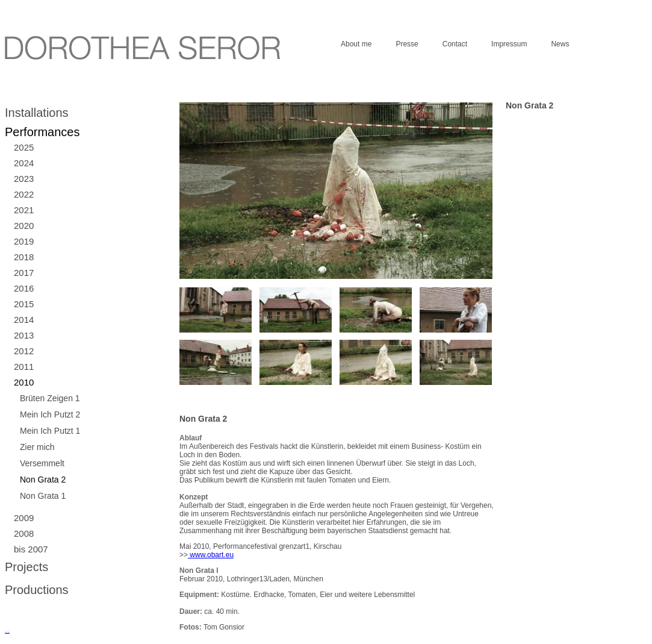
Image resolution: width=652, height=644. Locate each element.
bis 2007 (31, 549)
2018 (24, 257)
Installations (37, 113)
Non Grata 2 (43, 480)
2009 (24, 518)
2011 (24, 367)
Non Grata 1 (43, 496)
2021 (24, 210)
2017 (24, 273)
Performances (42, 132)
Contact (455, 44)
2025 (24, 147)
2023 (24, 179)
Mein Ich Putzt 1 (50, 431)
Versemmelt (42, 463)
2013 (24, 335)
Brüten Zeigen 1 (50, 398)
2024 (24, 163)
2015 (24, 304)
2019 (24, 241)
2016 (24, 288)
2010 (24, 382)
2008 (24, 533)
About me (356, 44)
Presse (407, 44)
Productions (37, 590)
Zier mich (37, 447)
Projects (26, 567)
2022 (24, 194)
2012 (24, 351)
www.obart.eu (211, 555)
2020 (24, 226)
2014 (24, 320)
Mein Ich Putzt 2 (50, 414)
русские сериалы (7, 632)
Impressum (509, 44)
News (560, 44)
